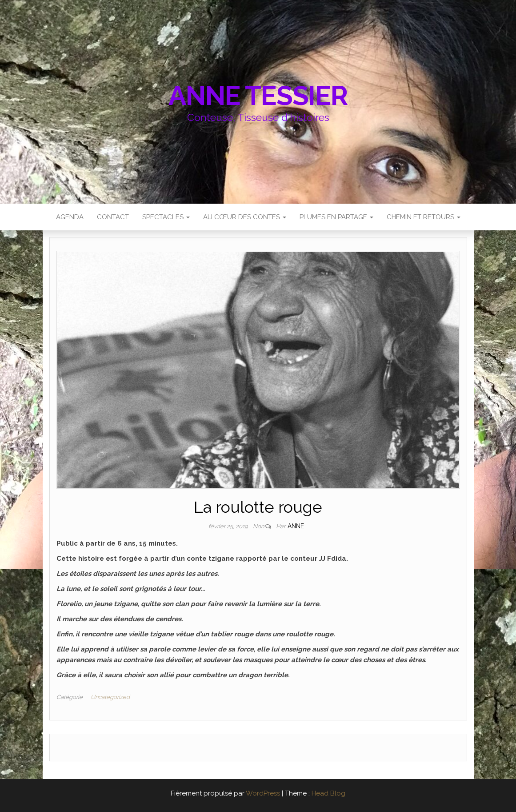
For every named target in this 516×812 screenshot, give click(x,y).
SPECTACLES (166, 217)
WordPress (263, 793)
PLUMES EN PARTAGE (336, 217)
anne (296, 526)
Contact (113, 217)
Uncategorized (110, 697)
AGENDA (70, 217)
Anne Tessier (258, 96)
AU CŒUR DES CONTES (245, 217)
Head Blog (328, 793)
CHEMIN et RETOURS (424, 217)
